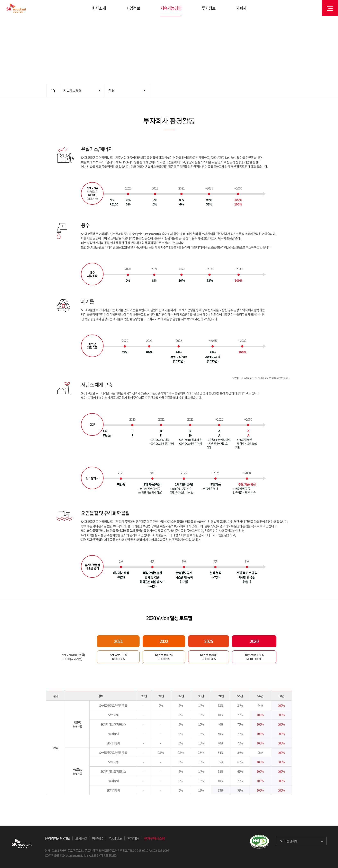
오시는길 (81, 838)
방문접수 (98, 838)
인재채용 (133, 838)
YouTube (115, 838)
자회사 (241, 8)
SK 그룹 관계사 (289, 841)
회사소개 (99, 8)
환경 (111, 91)
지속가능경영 (171, 8)
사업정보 (133, 8)
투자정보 (208, 8)
